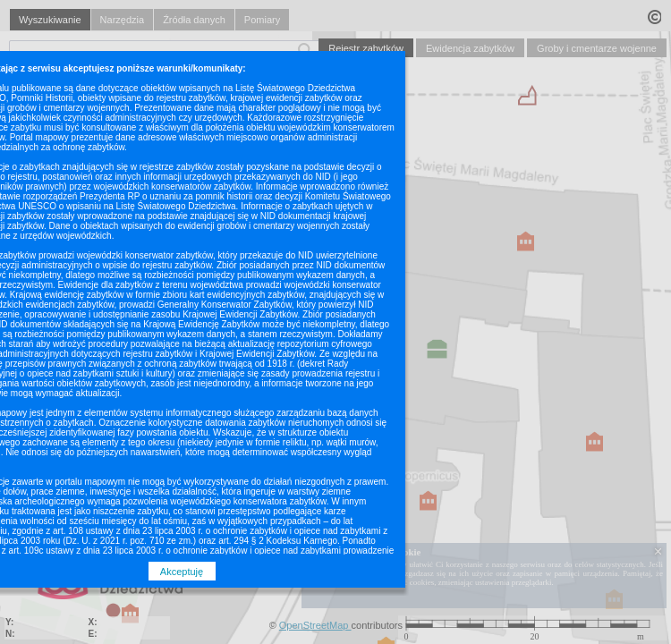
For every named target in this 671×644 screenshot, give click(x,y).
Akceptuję (182, 572)
